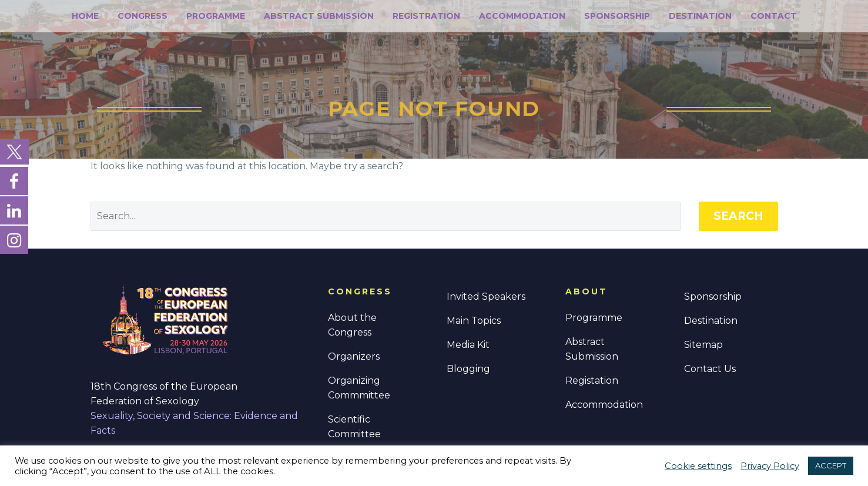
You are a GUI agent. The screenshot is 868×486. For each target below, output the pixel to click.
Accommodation (522, 16)
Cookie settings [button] (698, 466)
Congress (143, 16)
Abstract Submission (319, 16)
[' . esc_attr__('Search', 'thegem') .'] (386, 216)
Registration (426, 16)
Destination (700, 16)
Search (738, 216)
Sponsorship (617, 16)
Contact (774, 16)
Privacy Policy (770, 466)
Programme (216, 16)
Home (85, 16)
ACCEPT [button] (831, 465)
